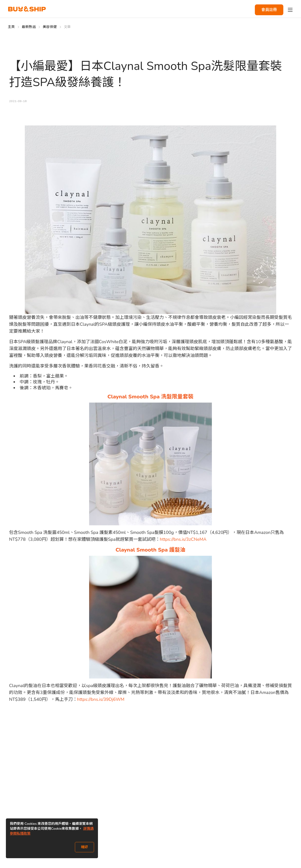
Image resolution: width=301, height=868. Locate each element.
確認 (84, 847)
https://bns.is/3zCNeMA (183, 539)
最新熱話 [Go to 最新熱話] (29, 27)
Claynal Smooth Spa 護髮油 (151, 550)
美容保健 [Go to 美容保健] (50, 27)
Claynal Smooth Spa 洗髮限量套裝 (151, 397)
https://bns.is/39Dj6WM (101, 699)
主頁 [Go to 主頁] (11, 27)
